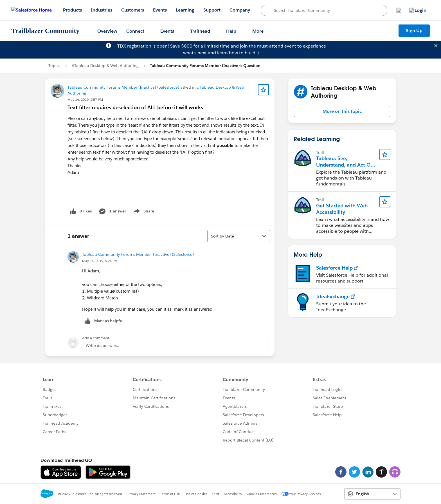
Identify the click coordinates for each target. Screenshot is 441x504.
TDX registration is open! (143, 46)
